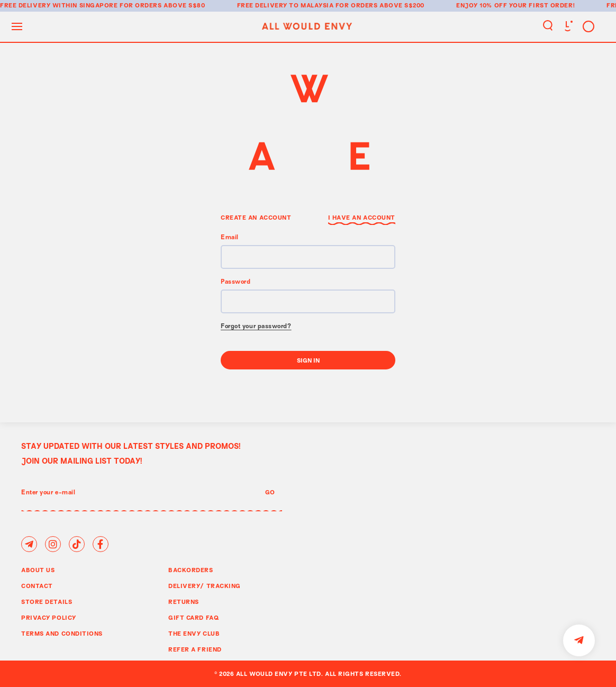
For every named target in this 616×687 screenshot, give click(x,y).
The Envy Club (194, 633)
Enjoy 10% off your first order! (515, 5)
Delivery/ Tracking (205, 586)
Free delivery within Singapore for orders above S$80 (103, 5)
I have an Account (362, 217)
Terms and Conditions (62, 633)
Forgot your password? (256, 327)
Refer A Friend (195, 649)
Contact (37, 586)
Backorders (191, 570)
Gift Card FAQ (194, 617)
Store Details (47, 602)
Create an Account (256, 217)
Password (235, 282)
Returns (184, 602)
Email (230, 238)
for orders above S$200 (380, 5)
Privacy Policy (49, 617)
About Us (38, 570)
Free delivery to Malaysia (286, 5)
